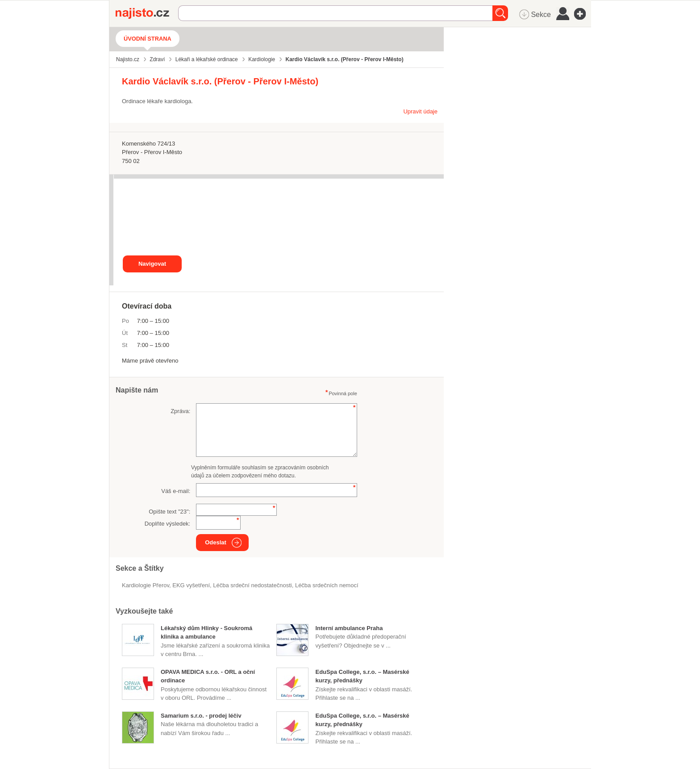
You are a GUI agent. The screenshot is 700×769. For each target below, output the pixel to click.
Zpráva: (180, 411)
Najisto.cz (147, 13)
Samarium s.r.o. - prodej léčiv (201, 716)
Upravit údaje (420, 111)
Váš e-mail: (176, 491)
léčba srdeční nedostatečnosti (252, 585)
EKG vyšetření (191, 585)
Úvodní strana (148, 39)
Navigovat (152, 264)
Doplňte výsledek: (168, 524)
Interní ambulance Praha (349, 628)
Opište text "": (169, 512)
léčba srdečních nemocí (327, 585)
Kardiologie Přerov (146, 585)
